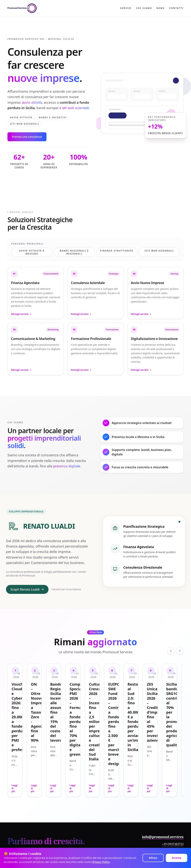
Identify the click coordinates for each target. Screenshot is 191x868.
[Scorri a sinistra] (171, 666)
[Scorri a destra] (180, 666)
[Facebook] (107, 823)
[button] (36, 294)
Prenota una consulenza (27, 137)
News (161, 8)
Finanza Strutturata (117, 251)
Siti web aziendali (159, 251)
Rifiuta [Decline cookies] (153, 858)
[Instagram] (114, 823)
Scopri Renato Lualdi (27, 604)
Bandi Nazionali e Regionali (74, 252)
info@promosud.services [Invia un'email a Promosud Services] (163, 778)
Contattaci (174, 795)
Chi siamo (144, 8)
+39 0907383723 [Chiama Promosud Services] (173, 786)
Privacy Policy (101, 862)
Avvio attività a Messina (32, 252)
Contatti (176, 8)
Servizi (126, 8)
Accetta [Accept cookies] (177, 858)
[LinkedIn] (100, 823)
